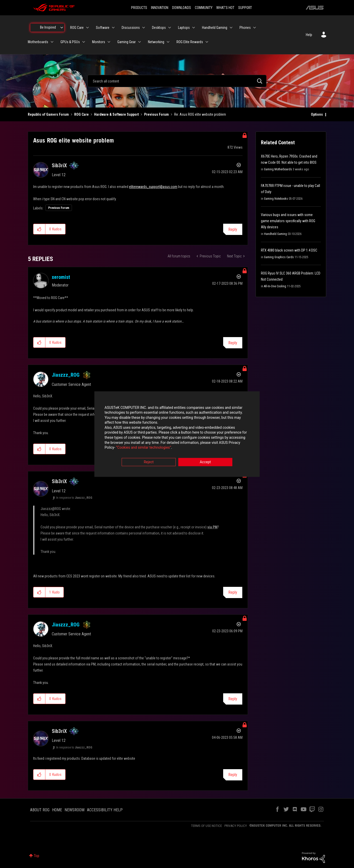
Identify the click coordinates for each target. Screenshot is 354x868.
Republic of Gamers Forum (48, 114)
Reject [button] (149, 462)
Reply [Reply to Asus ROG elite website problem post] (233, 229)
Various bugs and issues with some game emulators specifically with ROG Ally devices (288, 221)
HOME (57, 810)
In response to (74, 498)
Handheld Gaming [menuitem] (215, 28)
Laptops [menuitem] (184, 28)
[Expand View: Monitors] (109, 42)
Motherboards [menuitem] (38, 42)
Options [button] (317, 114)
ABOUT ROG (40, 810)
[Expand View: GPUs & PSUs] (84, 42)
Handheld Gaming (275, 234)
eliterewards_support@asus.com (153, 187)
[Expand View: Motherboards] (52, 42)
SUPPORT (245, 8)
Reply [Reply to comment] (233, 343)
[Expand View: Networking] (168, 42)
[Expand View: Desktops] (170, 28)
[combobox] (177, 81)
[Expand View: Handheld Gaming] (231, 28)
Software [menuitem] (103, 28)
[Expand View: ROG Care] (87, 28)
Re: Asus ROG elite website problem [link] (200, 114)
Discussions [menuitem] (131, 28)
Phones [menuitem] (245, 28)
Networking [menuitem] (156, 42)
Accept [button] (205, 462)
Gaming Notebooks (276, 199)
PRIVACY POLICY (236, 826)
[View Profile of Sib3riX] (59, 165)
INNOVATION (160, 8)
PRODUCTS (139, 8)
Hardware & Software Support (116, 114)
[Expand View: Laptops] (194, 28)
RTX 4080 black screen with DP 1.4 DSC (289, 250)
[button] (39, 229)
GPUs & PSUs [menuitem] (70, 42)
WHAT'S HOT (225, 8)
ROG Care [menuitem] (77, 28)
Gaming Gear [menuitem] (127, 42)
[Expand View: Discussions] (144, 28)
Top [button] (37, 856)
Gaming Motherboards (278, 169)
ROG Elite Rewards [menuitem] (190, 42)
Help (309, 35)
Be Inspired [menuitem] (48, 27)
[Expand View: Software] (113, 28)
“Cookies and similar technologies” (144, 448)
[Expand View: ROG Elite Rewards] (207, 42)
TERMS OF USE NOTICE (206, 826)
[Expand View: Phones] (255, 28)
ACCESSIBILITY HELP (105, 810)
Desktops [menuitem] (159, 28)
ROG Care (81, 114)
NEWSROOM (74, 810)
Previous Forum (156, 114)
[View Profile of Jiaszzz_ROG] (66, 375)
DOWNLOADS (182, 8)
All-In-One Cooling (275, 286)
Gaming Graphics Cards (279, 257)
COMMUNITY (204, 8)
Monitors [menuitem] (99, 42)
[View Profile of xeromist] (61, 277)
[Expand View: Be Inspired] (62, 28)
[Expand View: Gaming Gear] (140, 42)
